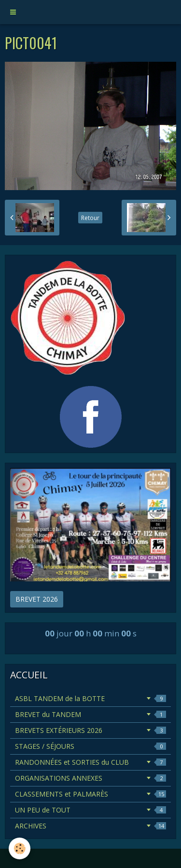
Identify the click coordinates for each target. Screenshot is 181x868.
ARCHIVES (90, 826)
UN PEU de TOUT (90, 810)
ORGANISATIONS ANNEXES (90, 778)
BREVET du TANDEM (90, 714)
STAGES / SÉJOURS (90, 746)
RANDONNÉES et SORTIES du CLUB (90, 762)
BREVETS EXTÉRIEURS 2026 (90, 730)
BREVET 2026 (37, 599)
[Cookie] (20, 848)
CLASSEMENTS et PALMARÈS (90, 794)
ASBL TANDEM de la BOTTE (90, 698)
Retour (90, 218)
